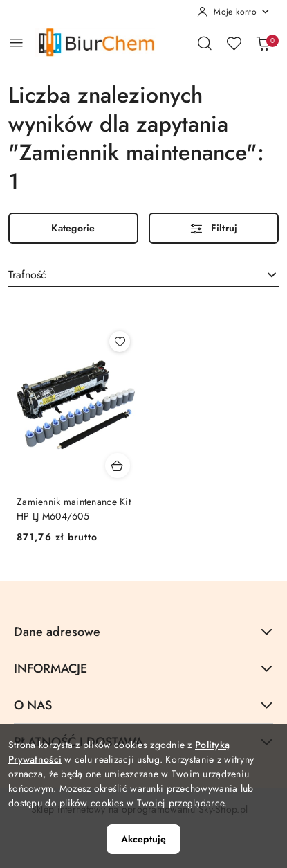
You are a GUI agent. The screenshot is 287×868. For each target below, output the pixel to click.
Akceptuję (143, 839)
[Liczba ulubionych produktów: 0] (234, 43)
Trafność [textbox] (27, 275)
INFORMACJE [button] (143, 668)
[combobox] (143, 275)
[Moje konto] (234, 12)
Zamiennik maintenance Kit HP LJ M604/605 (74, 508)
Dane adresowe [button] (143, 632)
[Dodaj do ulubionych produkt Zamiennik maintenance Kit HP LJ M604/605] (120, 342)
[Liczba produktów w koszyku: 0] (263, 43)
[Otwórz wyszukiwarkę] (205, 43)
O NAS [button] (143, 705)
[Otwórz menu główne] (16, 43)
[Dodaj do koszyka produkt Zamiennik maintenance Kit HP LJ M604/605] (118, 466)
